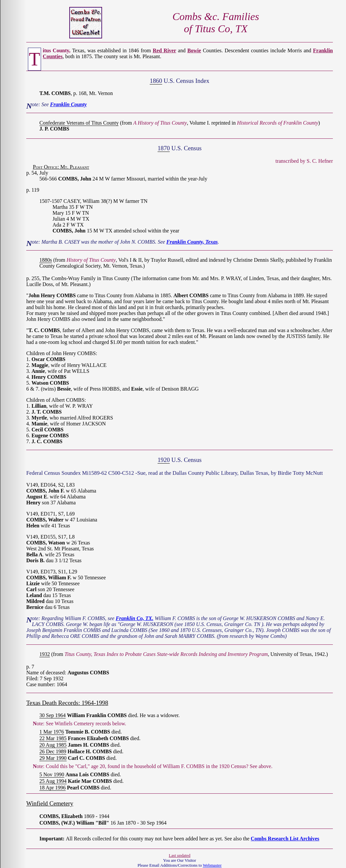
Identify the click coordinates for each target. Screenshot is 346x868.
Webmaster (212, 865)
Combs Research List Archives (285, 839)
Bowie (194, 50)
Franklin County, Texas (192, 242)
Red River (164, 50)
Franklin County (68, 104)
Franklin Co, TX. (134, 618)
